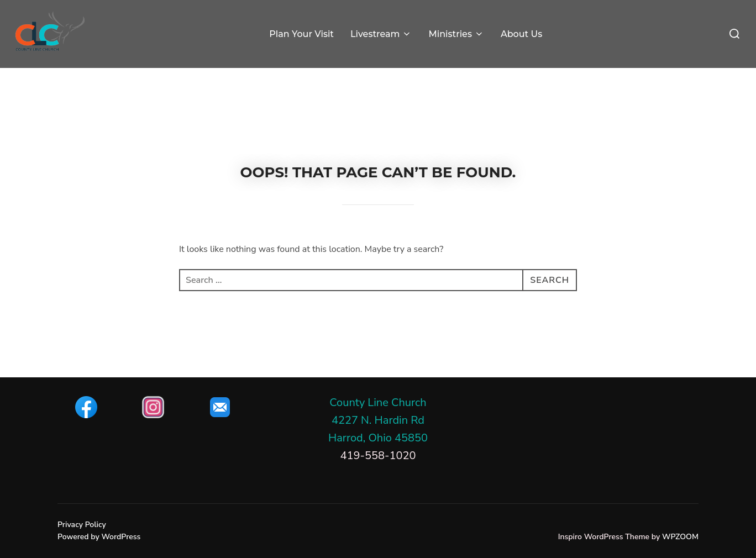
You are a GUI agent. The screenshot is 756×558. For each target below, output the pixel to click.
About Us (521, 34)
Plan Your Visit (301, 34)
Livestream (381, 34)
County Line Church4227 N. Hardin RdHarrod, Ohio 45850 (378, 420)
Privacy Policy (82, 525)
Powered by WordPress (99, 537)
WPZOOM (680, 537)
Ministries (456, 34)
